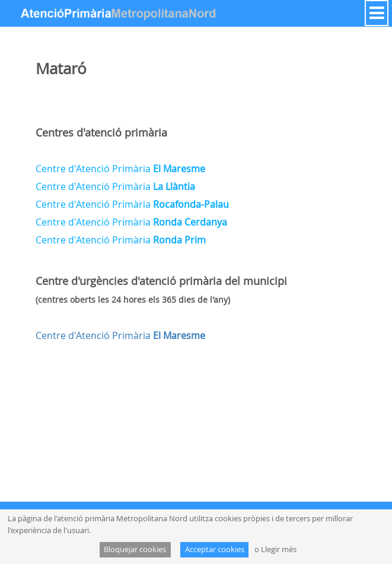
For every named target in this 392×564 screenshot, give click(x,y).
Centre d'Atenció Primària (120, 169)
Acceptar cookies (215, 549)
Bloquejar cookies (135, 549)
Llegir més (279, 549)
